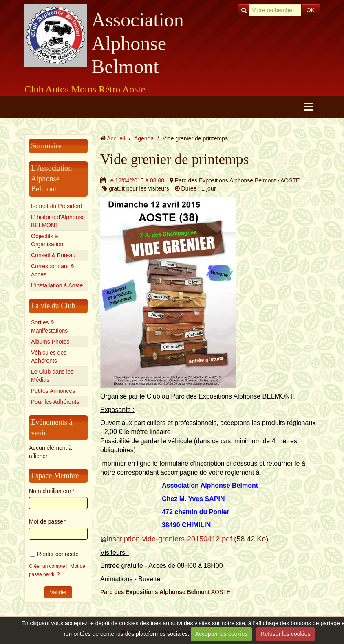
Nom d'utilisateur (50, 491)
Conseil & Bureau (53, 255)
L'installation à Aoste (57, 285)
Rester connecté (54, 554)
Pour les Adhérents (55, 402)
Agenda (144, 138)
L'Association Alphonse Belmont (51, 179)
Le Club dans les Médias (52, 376)
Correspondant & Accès (53, 270)
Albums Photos (50, 342)
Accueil (116, 138)
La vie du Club (53, 306)
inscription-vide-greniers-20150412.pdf (169, 539)
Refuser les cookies (285, 634)
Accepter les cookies (221, 634)
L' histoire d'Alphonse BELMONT (58, 221)
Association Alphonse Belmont (138, 43)
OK (311, 10)
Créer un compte (47, 566)
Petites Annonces (53, 391)
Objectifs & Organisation (47, 240)
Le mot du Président (56, 206)
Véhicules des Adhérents (49, 357)
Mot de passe (46, 521)
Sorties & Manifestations (49, 326)
